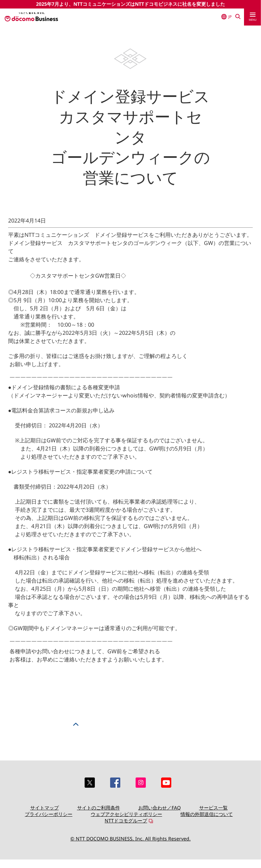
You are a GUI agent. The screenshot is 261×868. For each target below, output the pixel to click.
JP (227, 17)
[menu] (253, 17)
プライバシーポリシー (49, 814)
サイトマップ (45, 808)
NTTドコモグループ (126, 821)
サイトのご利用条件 (99, 808)
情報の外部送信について (207, 814)
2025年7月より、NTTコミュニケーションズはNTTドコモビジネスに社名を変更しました (130, 4)
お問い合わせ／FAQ (160, 808)
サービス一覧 (213, 808)
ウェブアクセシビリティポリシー (126, 814)
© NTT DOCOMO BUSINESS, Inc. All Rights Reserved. (130, 839)
